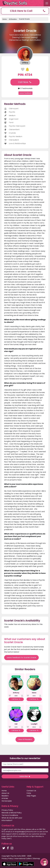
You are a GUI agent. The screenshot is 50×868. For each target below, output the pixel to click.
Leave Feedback (25, 93)
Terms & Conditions (10, 815)
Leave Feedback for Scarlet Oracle (21, 658)
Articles (5, 798)
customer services (39, 834)
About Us (5, 793)
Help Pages (31, 796)
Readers (5, 796)
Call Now (25, 82)
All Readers (13, 19)
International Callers (23, 859)
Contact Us (31, 791)
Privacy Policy (7, 810)
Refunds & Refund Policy (12, 813)
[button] (25, 11)
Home (5, 19)
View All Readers (25, 739)
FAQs (29, 793)
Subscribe (25, 776)
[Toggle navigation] (47, 3)
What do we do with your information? (12, 819)
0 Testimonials (25, 88)
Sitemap (36, 859)
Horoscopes (7, 801)
